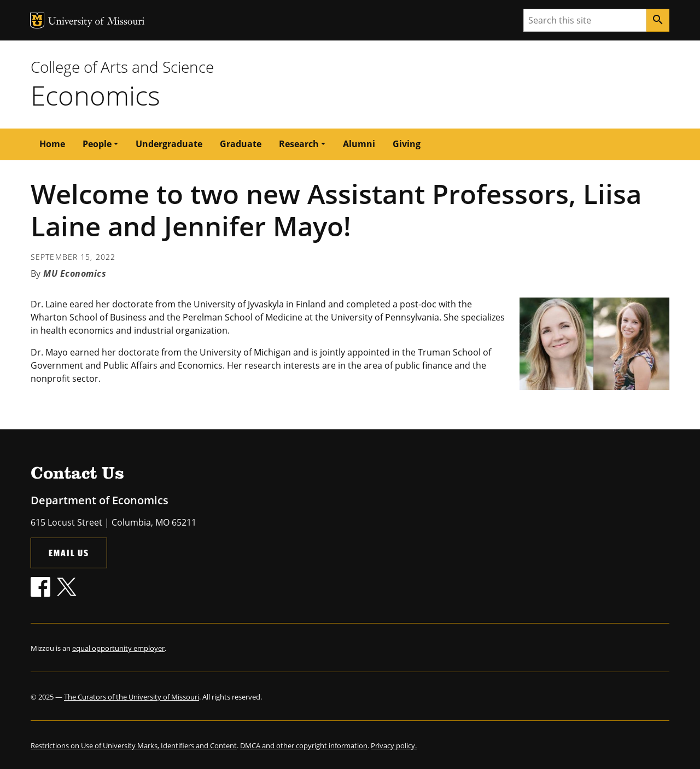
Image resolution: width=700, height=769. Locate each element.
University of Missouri (97, 22)
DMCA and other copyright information (304, 745)
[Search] (658, 20)
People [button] (97, 144)
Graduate (241, 144)
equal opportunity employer (118, 648)
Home (52, 144)
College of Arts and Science (122, 67)
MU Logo (37, 21)
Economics (95, 95)
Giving (407, 144)
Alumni (359, 144)
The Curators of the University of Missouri (132, 697)
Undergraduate (169, 144)
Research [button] (299, 144)
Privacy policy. (394, 745)
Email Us (69, 553)
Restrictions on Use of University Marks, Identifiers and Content (134, 745)
